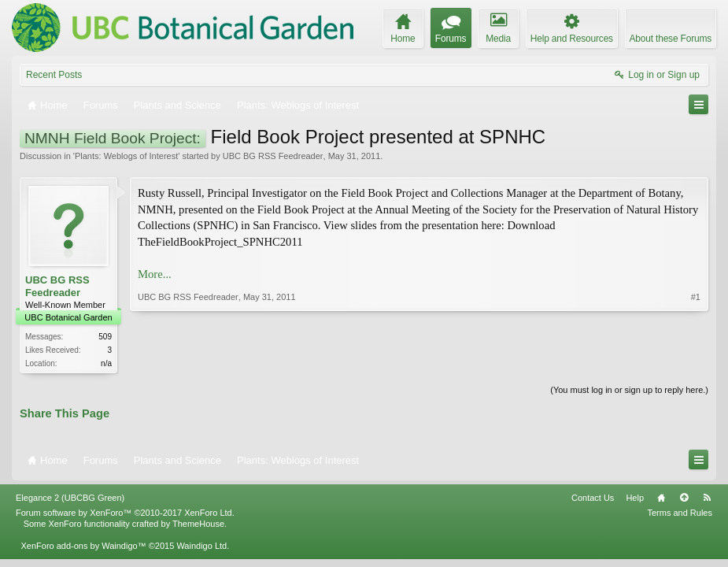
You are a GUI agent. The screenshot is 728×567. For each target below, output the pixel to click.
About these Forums (671, 39)
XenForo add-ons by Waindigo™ (83, 546)
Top (684, 498)
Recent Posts (54, 75)
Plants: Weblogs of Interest (126, 156)
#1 (696, 297)
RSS (707, 498)
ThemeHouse (198, 524)
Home (661, 498)
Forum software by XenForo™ (125, 513)
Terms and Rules (680, 513)
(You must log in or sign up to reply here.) (629, 390)
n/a (106, 363)
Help (635, 498)
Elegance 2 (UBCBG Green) (70, 498)
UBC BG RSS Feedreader (273, 156)
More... (155, 274)
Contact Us (593, 498)
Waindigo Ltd (201, 546)
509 (105, 337)
